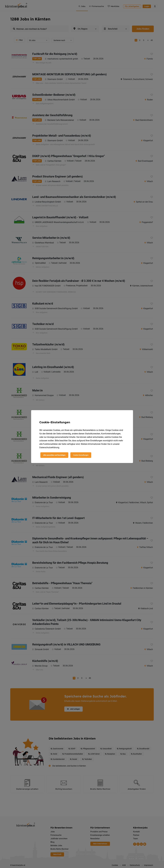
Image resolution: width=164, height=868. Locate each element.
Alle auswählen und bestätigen (54, 455)
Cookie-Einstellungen (81, 455)
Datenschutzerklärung (49, 447)
